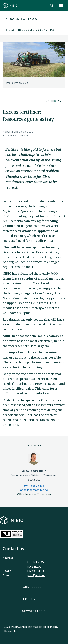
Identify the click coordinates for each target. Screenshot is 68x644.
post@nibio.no (36, 575)
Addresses (34, 587)
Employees (34, 599)
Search (52, 5)
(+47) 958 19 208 (34, 485)
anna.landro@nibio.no (34, 490)
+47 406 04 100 (36, 571)
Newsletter (34, 611)
